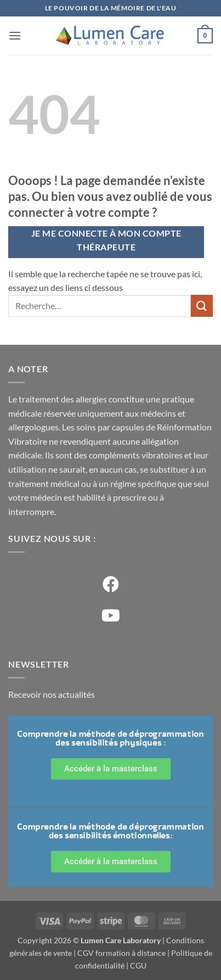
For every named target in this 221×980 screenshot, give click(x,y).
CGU (138, 965)
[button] (15, 35)
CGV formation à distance (121, 953)
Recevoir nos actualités (52, 694)
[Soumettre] (202, 306)
